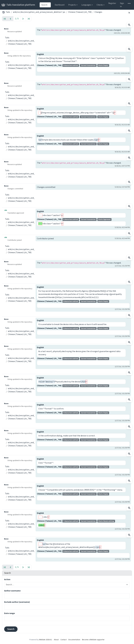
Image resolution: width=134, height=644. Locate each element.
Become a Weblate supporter (93, 640)
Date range (9, 613)
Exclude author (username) (17, 602)
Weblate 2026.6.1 (46, 640)
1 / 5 (17, 19)
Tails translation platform (18, 5)
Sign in (122, 5)
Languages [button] (86, 5)
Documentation (74, 640)
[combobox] (45, 5)
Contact (64, 640)
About (56, 640)
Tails (8, 12)
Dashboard (60, 5)
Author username (12, 591)
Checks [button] (100, 5)
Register (112, 3)
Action (7, 579)
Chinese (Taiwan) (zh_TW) (80, 12)
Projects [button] (72, 5)
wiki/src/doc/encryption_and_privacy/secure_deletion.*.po (39, 12)
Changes (98, 12)
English (40, 54)
